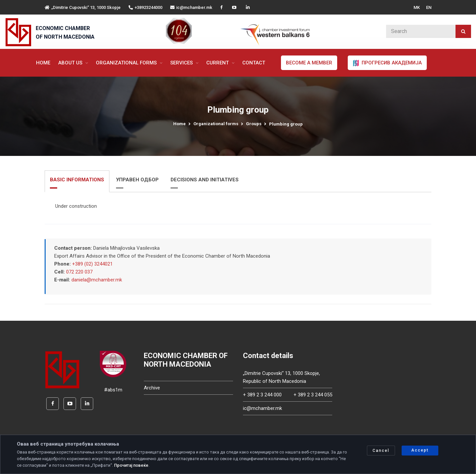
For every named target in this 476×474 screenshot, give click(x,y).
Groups (254, 124)
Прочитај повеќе (131, 465)
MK (417, 7)
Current (218, 63)
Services (182, 63)
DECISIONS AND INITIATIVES (205, 180)
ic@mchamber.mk (191, 7)
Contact (254, 63)
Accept (420, 450)
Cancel (381, 451)
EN (429, 7)
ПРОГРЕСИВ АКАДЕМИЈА (387, 63)
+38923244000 (145, 7)
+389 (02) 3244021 (92, 264)
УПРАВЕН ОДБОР (137, 180)
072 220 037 (79, 272)
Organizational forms (127, 63)
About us (71, 63)
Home (43, 63)
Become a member (309, 63)
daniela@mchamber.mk (97, 280)
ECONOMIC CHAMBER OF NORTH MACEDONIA (65, 33)
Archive (152, 388)
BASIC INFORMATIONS (77, 180)
